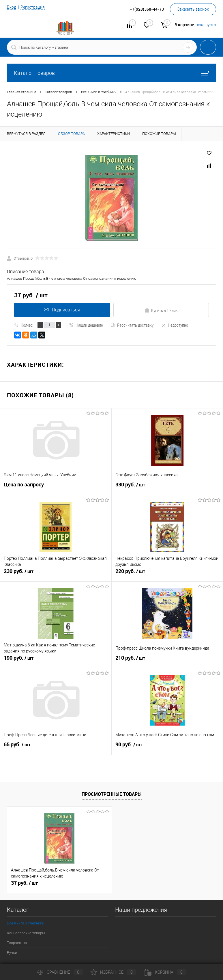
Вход (12, 7)
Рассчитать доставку (132, 325)
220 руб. (167, 574)
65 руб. (56, 747)
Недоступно (175, 325)
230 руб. (56, 574)
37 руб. (24, 883)
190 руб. (56, 660)
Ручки (12, 953)
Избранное (113, 972)
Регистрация (33, 7)
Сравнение (60, 972)
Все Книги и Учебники (26, 923)
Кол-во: (27, 325)
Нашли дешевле (86, 325)
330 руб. (167, 487)
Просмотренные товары (112, 794)
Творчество (17, 943)
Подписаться (62, 310)
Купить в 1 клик (161, 310)
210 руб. (167, 660)
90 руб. (167, 747)
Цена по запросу (24, 485)
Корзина (165, 972)
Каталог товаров (111, 73)
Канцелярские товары (26, 933)
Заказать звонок (193, 9)
